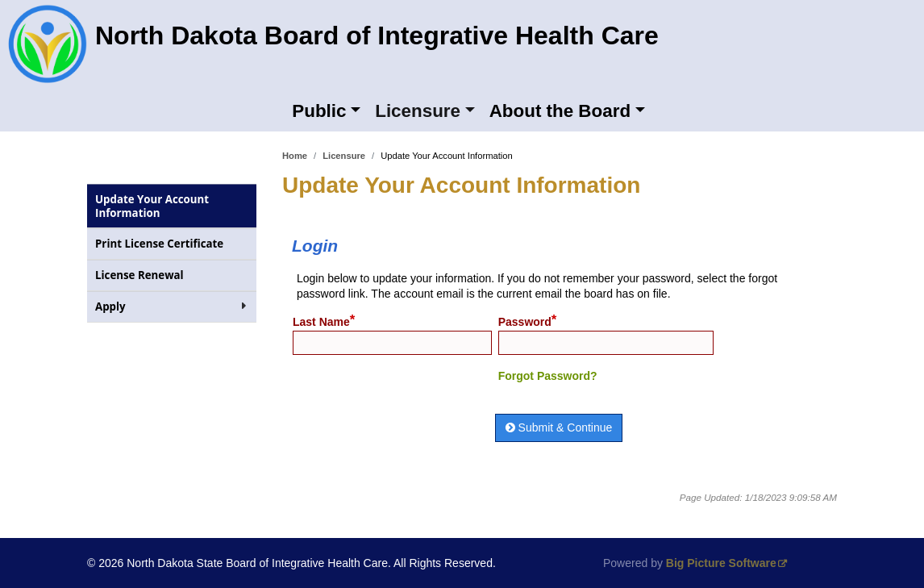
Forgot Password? (548, 376)
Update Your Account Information (152, 206)
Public (319, 111)
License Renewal (163, 275)
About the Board (560, 111)
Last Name (321, 322)
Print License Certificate (176, 243)
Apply (172, 307)
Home (295, 156)
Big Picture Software (721, 563)
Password (525, 322)
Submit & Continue (559, 427)
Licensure (418, 111)
